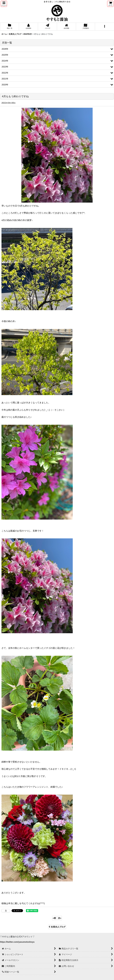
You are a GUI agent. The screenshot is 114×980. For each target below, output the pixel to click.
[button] (4, 4)
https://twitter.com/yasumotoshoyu (17, 942)
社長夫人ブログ (57, 927)
